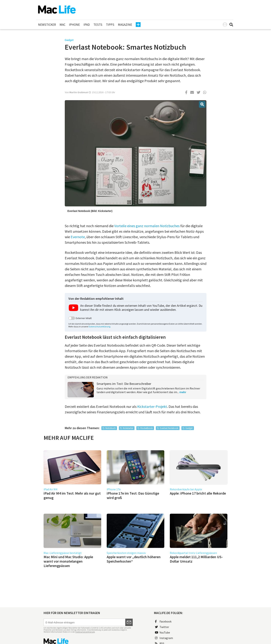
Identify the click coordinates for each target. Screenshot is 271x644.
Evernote (78, 237)
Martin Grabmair (79, 92)
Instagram (164, 638)
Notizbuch (111, 428)
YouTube (162, 632)
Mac (62, 25)
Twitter (162, 627)
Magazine (125, 25)
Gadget (189, 428)
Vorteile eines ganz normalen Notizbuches (147, 226)
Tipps (110, 25)
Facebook (163, 621)
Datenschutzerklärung (99, 327)
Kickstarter (128, 428)
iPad (87, 25)
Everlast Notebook (169, 428)
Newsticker (47, 25)
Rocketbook (147, 428)
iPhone (74, 25)
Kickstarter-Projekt (152, 406)
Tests (98, 25)
